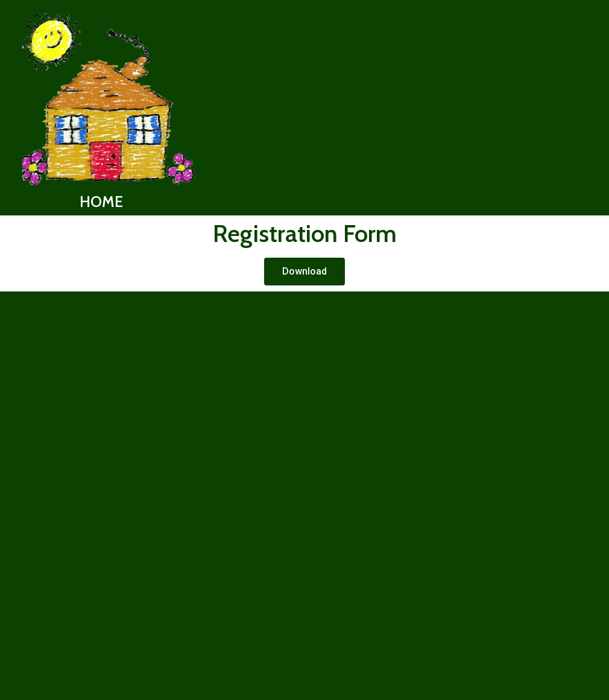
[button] (304, 272)
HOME (101, 202)
